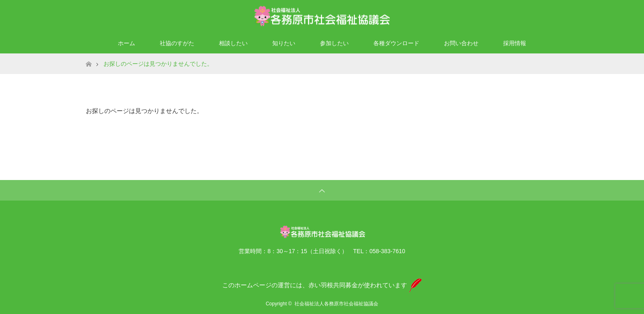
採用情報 (515, 43)
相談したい (233, 43)
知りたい (284, 43)
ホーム (126, 43)
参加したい (334, 43)
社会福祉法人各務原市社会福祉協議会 (336, 304)
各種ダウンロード (396, 43)
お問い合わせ (461, 43)
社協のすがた (177, 43)
